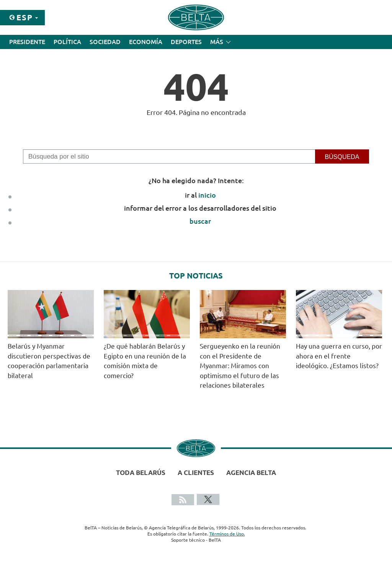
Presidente (27, 42)
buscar (200, 221)
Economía (146, 42)
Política (67, 42)
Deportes (186, 42)
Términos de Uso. (227, 534)
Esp (25, 17)
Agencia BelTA (251, 473)
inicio (207, 195)
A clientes (196, 473)
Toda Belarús (141, 473)
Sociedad (105, 42)
